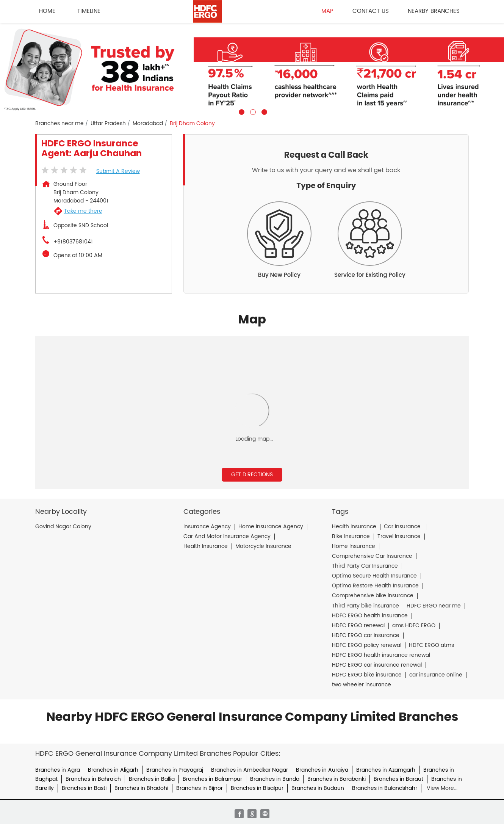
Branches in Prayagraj (175, 770)
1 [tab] (241, 111)
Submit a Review (118, 171)
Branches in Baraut (398, 779)
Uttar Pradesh (108, 124)
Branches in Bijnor (200, 788)
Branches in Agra (58, 770)
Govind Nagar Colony (63, 527)
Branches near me (59, 124)
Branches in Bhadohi (141, 788)
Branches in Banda (275, 779)
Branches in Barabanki (337, 779)
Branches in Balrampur (212, 779)
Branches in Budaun (318, 788)
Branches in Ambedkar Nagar (250, 770)
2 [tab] (252, 111)
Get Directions (252, 475)
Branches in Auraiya (322, 770)
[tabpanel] (252, 69)
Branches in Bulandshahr (385, 788)
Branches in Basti (84, 788)
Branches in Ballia (152, 779)
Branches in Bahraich (93, 779)
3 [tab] (263, 111)
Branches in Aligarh (113, 770)
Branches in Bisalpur (257, 788)
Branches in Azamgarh (386, 770)
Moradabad (148, 124)
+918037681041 (73, 242)
